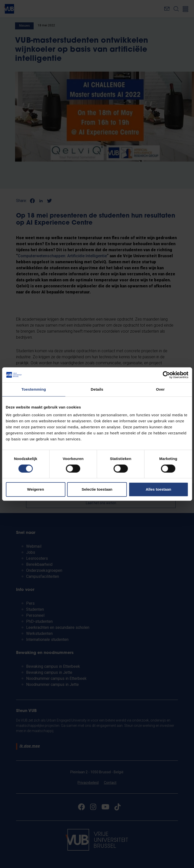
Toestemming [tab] (34, 389)
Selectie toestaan (97, 489)
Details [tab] (97, 389)
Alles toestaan (158, 489)
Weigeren (36, 489)
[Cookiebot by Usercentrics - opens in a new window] (166, 375)
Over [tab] (160, 389)
